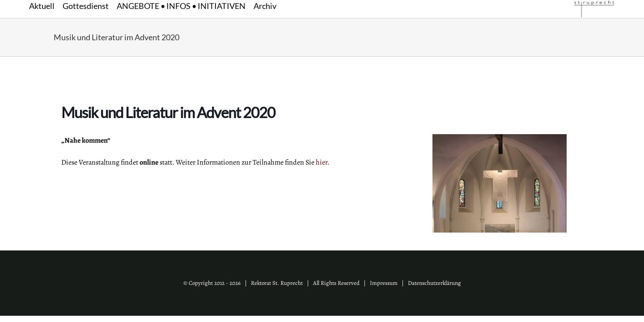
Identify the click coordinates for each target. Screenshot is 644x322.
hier (322, 162)
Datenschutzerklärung (434, 283)
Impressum (384, 283)
